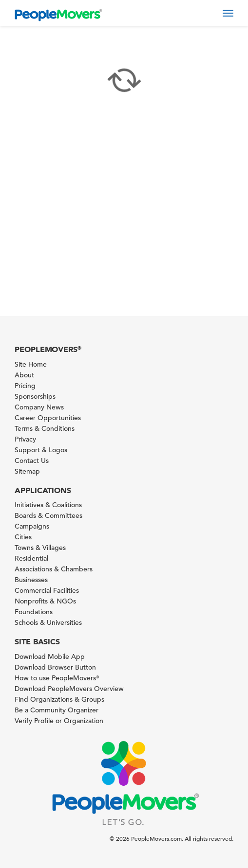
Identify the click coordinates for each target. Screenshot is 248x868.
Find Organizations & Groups (59, 699)
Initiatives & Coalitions (48, 505)
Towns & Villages (40, 548)
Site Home (31, 364)
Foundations (34, 612)
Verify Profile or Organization (59, 721)
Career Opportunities (48, 418)
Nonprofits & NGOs (45, 601)
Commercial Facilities (47, 590)
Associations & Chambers (54, 569)
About (24, 375)
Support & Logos (41, 450)
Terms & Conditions (45, 428)
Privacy (25, 439)
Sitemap (27, 471)
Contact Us (32, 461)
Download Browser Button (55, 667)
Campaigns (32, 526)
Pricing (25, 386)
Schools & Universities (48, 622)
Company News (39, 407)
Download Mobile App (50, 656)
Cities (23, 537)
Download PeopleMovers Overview (69, 689)
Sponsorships (35, 396)
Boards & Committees (48, 515)
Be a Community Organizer (57, 710)
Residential (31, 558)
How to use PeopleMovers (57, 678)
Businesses (31, 580)
